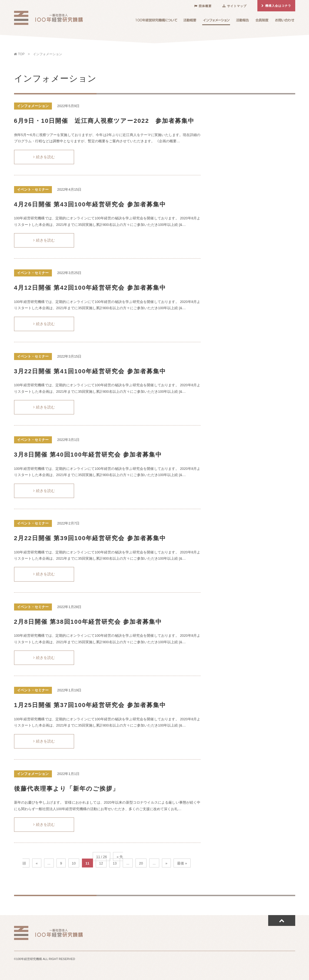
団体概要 (203, 6)
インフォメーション (216, 22)
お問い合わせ (285, 21)
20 (141, 863)
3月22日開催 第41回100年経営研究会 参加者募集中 (90, 371)
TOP (20, 54)
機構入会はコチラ (276, 6)
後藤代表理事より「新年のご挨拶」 (67, 789)
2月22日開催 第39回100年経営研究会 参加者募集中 (90, 538)
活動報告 (242, 21)
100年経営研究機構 (48, 17)
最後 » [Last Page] (182, 863)
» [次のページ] (166, 863)
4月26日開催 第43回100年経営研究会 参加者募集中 (90, 204)
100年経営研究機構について (156, 21)
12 (101, 863)
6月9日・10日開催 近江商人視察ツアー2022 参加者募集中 (104, 121)
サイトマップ (235, 6)
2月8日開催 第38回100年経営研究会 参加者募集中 (88, 622)
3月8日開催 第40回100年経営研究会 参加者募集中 (88, 455)
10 (74, 863)
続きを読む (44, 157)
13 (115, 863)
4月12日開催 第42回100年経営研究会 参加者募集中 (90, 288)
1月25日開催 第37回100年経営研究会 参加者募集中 (90, 705)
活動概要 (190, 21)
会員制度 (262, 21)
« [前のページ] (37, 863)
